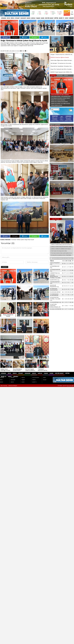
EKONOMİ (23, 18)
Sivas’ (29, 240)
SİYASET (17, 18)
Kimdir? (72, 18)
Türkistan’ (14, 240)
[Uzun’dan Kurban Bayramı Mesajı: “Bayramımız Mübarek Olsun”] (25, 327)
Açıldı (32, 240)
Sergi (26, 240)
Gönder (5, 267)
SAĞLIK (33, 18)
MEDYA (29, 18)
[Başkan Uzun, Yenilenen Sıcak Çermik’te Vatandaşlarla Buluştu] (25, 293)
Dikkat (19, 240)
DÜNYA (13, 18)
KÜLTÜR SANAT (49, 18)
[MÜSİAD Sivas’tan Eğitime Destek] (62, 45)
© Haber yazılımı (66, 386)
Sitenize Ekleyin (13, 386)
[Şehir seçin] (55, 109)
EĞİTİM (56, 18)
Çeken (22, 240)
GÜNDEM (4, 18)
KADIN (43, 18)
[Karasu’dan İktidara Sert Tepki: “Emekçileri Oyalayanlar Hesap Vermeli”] (9, 28)
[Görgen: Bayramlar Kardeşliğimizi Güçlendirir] (41, 310)
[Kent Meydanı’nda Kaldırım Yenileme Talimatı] (46, 28)
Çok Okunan (56, 219)
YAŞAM (38, 18)
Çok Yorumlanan (68, 219)
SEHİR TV (62, 18)
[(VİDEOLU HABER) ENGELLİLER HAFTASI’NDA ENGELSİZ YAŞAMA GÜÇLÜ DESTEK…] (62, 232)
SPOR (8, 18)
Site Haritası (4, 386)
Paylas (5, 37)
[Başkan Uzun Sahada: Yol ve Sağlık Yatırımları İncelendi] (41, 293)
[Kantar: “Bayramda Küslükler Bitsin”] (8, 327)
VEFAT (67, 18)
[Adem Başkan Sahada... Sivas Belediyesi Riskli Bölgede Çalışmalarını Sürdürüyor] (28, 28)
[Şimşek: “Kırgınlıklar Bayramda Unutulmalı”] (41, 327)
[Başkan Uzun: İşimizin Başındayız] (65, 28)
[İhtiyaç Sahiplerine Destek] (8, 310)
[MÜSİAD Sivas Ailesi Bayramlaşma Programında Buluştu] (25, 310)
